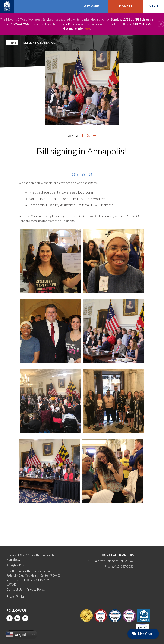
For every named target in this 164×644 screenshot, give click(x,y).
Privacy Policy (36, 589)
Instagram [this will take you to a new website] (25, 618)
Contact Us (14, 589)
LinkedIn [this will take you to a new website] (17, 618)
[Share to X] (88, 136)
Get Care (92, 6)
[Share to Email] (94, 136)
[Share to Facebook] (82, 136)
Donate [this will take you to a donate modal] (126, 6)
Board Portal (15, 596)
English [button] (17, 635)
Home (12, 43)
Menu (153, 6)
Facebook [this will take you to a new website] (10, 618)
